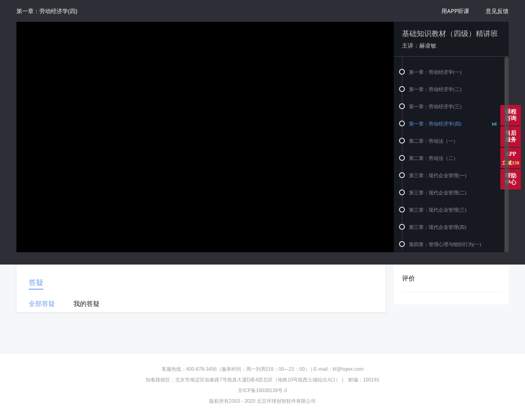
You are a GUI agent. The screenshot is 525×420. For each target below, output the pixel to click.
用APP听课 (455, 11)
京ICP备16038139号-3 (262, 390)
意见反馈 (497, 11)
